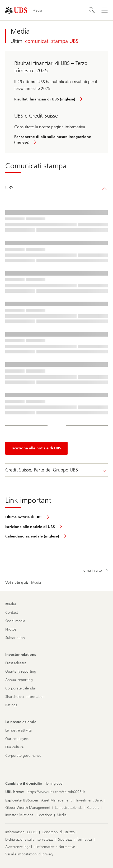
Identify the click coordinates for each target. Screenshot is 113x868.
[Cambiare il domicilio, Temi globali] (55, 784)
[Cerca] (92, 10)
